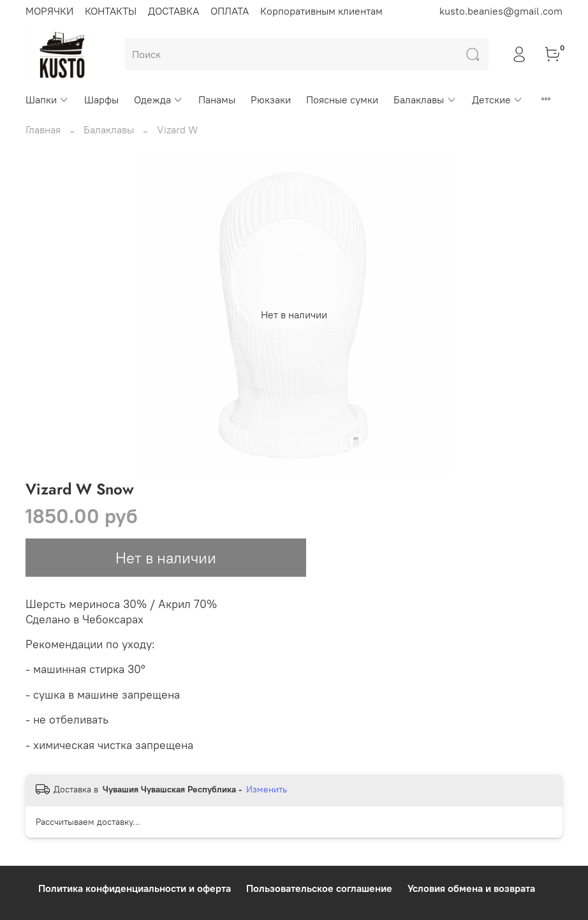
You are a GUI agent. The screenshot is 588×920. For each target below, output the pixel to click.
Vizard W (178, 130)
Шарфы (101, 100)
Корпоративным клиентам (321, 11)
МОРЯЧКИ (49, 11)
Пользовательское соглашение (319, 888)
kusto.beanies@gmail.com (501, 11)
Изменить (267, 789)
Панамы (217, 100)
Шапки (47, 100)
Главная (43, 130)
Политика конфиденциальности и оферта (135, 888)
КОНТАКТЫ (111, 11)
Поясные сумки (342, 100)
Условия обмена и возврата (471, 888)
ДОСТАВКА (173, 11)
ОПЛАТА (230, 11)
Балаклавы (425, 100)
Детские (497, 100)
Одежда (158, 100)
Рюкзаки (271, 100)
